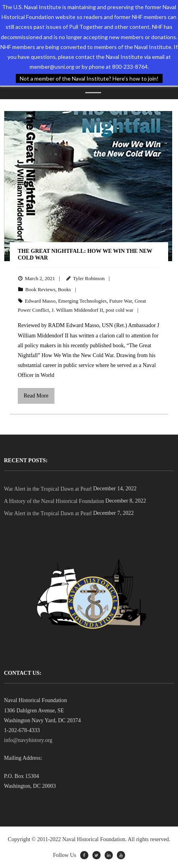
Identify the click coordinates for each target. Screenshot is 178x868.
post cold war (120, 310)
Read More (36, 396)
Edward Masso (40, 301)
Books (65, 289)
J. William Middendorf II (78, 310)
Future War (121, 301)
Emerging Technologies (82, 301)
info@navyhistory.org (28, 740)
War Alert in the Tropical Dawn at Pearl (48, 489)
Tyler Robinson (89, 278)
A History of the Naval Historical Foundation (54, 501)
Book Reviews (40, 289)
